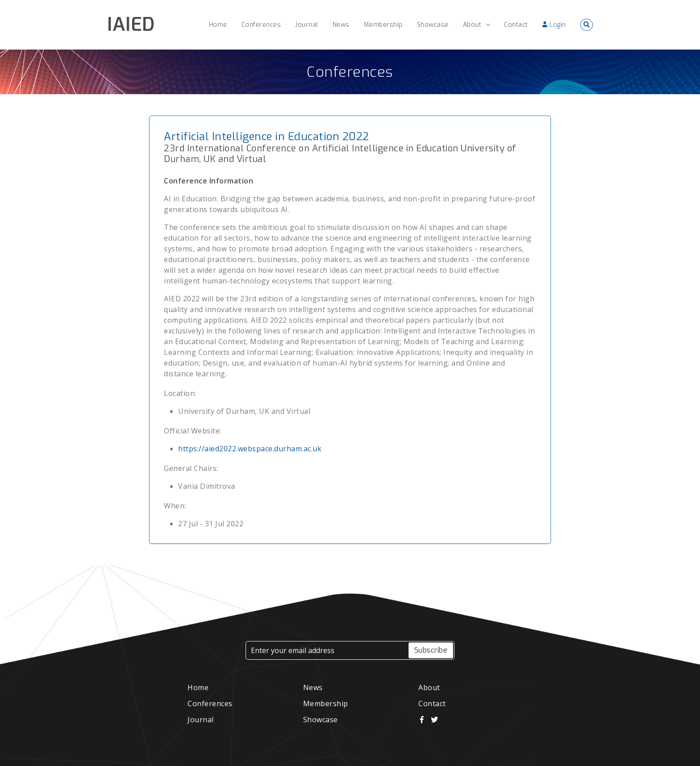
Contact (432, 704)
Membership (326, 704)
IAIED (131, 25)
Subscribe (431, 650)
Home (198, 687)
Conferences (350, 72)
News (313, 687)
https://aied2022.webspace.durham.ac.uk (250, 449)
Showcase (321, 720)
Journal (201, 720)
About (429, 687)
